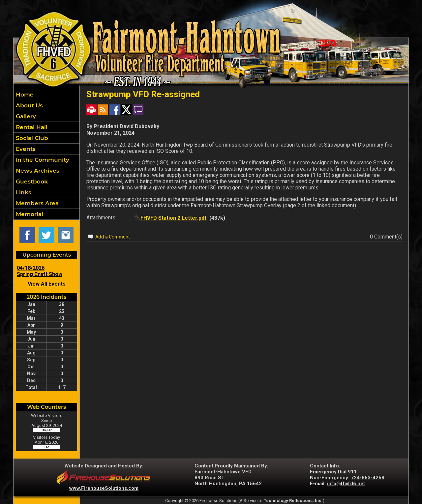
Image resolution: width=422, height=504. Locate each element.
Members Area (36, 203)
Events (25, 149)
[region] (46, 154)
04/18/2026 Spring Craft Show (40, 271)
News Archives (37, 171)
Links (23, 192)
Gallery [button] (25, 116)
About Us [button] (29, 105)
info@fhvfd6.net (346, 484)
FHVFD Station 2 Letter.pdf (174, 218)
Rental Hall (31, 127)
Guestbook (31, 182)
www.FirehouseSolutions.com (104, 488)
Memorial (29, 214)
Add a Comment (113, 237)
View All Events (47, 284)
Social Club (31, 138)
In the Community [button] (42, 160)
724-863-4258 (368, 478)
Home (24, 95)
